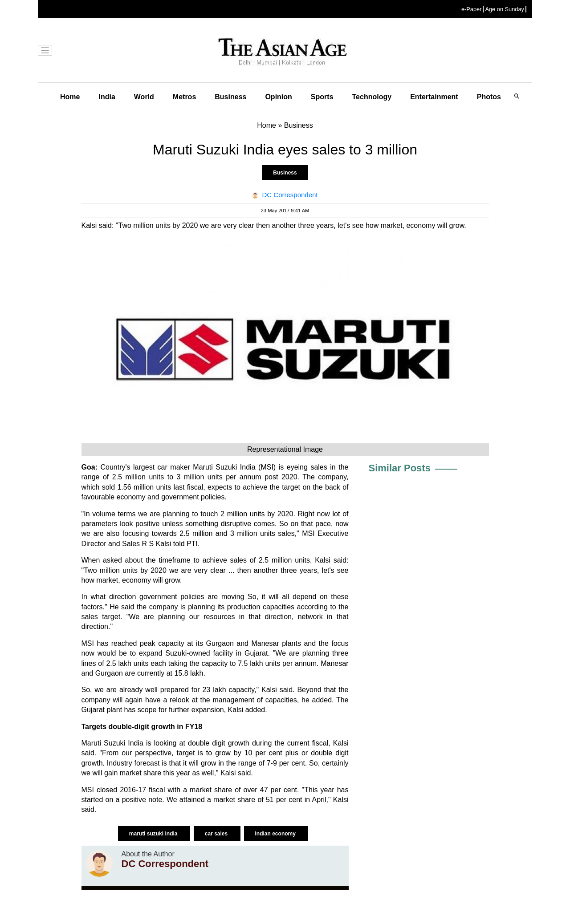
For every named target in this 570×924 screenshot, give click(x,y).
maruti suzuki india (154, 834)
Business (230, 97)
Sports (322, 97)
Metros (184, 97)
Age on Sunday (505, 9)
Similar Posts (400, 468)
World (144, 97)
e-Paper (472, 9)
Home (70, 97)
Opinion (278, 97)
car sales (217, 834)
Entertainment (434, 97)
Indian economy (276, 834)
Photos (489, 97)
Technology (372, 97)
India (107, 97)
